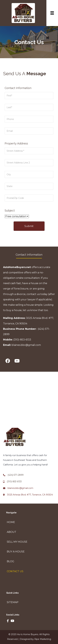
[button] (8, 361)
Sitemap (13, 602)
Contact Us (15, 571)
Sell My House (17, 542)
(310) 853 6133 (14, 482)
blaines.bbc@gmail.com (26, 345)
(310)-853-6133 (22, 340)
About (12, 532)
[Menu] (52, 13)
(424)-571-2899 (16, 475)
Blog (11, 561)
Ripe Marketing (43, 639)
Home (11, 522)
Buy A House (16, 552)
